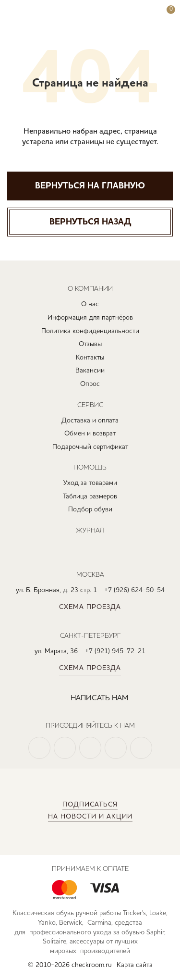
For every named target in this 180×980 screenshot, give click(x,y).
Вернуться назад (90, 222)
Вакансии (90, 371)
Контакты (90, 358)
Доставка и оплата (90, 421)
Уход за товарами (90, 483)
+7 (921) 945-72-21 (115, 651)
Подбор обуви (90, 509)
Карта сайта (135, 965)
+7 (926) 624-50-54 (134, 590)
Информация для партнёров (90, 318)
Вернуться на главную (90, 186)
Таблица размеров (90, 496)
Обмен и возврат (90, 434)
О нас (90, 304)
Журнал (90, 530)
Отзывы (90, 344)
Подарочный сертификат (90, 447)
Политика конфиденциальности (90, 331)
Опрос (90, 384)
